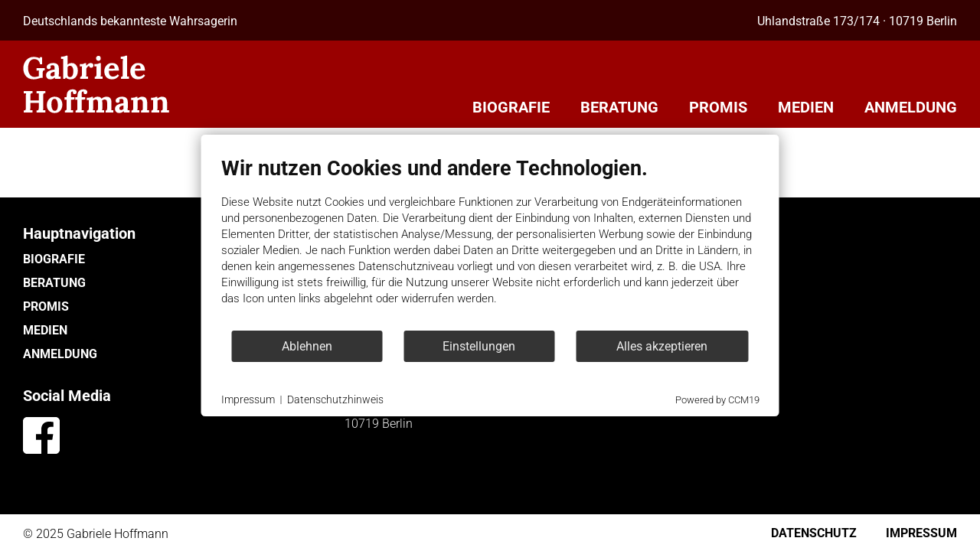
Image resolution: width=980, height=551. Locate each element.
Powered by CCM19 (717, 400)
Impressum (248, 399)
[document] (490, 243)
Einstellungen (479, 346)
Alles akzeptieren (662, 346)
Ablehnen (307, 346)
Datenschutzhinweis (335, 399)
